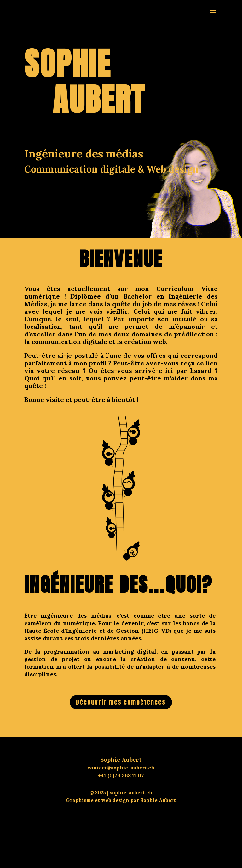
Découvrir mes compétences (121, 702)
